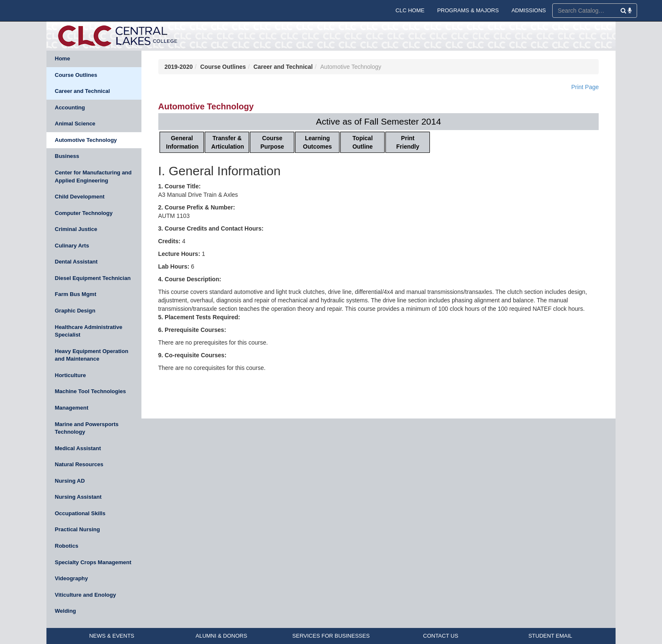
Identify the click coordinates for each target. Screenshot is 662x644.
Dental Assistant (76, 262)
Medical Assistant (78, 448)
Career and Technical (83, 91)
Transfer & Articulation (228, 142)
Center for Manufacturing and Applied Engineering (93, 177)
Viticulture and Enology (85, 595)
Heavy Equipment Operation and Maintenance (92, 355)
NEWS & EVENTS (112, 636)
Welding (65, 611)
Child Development (80, 197)
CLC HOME (410, 10)
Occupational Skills (80, 513)
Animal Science (75, 124)
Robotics (67, 546)
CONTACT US (441, 636)
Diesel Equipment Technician (93, 278)
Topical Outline (363, 142)
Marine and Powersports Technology (87, 428)
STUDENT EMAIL (550, 636)
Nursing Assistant (78, 497)
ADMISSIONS (529, 10)
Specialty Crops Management (93, 562)
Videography (72, 578)
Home (62, 58)
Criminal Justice (76, 229)
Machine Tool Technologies (91, 391)
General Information (182, 142)
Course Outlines (76, 75)
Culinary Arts (72, 246)
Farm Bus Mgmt (76, 294)
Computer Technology (84, 213)
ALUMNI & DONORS (221, 636)
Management (72, 408)
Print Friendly (408, 142)
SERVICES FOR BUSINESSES (331, 636)
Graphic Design (75, 311)
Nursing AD (70, 481)
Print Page (585, 87)
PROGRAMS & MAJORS (468, 10)
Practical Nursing (77, 529)
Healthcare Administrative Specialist (89, 331)
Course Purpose (272, 142)
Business (67, 156)
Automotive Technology (86, 140)
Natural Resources (79, 464)
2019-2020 (179, 67)
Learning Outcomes (317, 142)
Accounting (70, 107)
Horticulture (71, 375)
